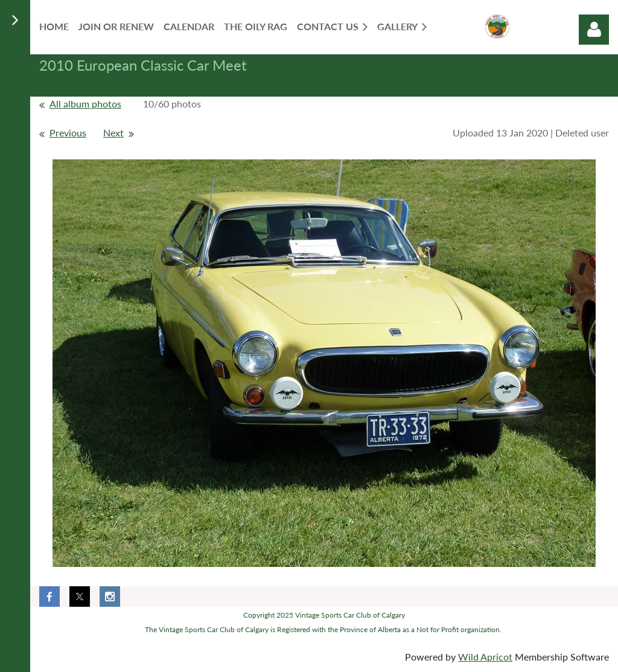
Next (113, 133)
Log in (594, 30)
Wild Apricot (485, 657)
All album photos (85, 104)
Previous (68, 133)
